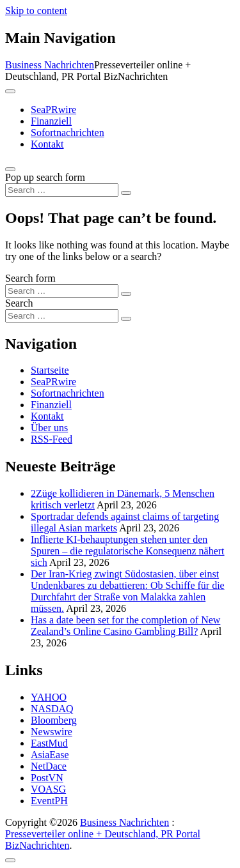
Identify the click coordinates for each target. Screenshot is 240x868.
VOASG (48, 789)
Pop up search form (45, 177)
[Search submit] (126, 193)
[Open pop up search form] (10, 169)
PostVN (47, 778)
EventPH (49, 801)
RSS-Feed (52, 439)
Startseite (50, 370)
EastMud (49, 743)
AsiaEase (50, 755)
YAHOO (49, 697)
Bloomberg (54, 720)
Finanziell (51, 121)
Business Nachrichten (50, 65)
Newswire (52, 732)
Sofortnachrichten (68, 133)
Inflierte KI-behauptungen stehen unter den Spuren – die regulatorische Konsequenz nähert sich (128, 551)
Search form (30, 278)
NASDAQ (52, 709)
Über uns (49, 428)
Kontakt (47, 144)
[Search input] (62, 190)
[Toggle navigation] (10, 91)
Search (19, 303)
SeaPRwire (53, 110)
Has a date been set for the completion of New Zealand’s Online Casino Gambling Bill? (125, 626)
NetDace (49, 766)
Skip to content (36, 11)
